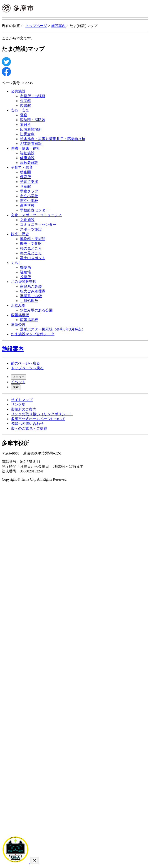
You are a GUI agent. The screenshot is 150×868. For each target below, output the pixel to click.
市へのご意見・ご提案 (29, 428)
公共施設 (18, 91)
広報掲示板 (20, 315)
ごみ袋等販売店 (24, 282)
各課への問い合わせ (27, 424)
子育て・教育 (22, 167)
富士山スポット (33, 258)
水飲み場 (18, 305)
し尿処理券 (29, 301)
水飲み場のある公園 (36, 310)
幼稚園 (25, 172)
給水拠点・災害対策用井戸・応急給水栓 (53, 139)
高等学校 (27, 205)
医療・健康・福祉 (25, 148)
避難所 (25, 125)
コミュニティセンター (38, 225)
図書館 (25, 106)
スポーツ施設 (31, 229)
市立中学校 (29, 201)
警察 (24, 115)
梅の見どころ (31, 253)
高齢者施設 (29, 163)
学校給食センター (34, 210)
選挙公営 (18, 325)
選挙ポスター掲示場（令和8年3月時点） (53, 329)
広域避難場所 (31, 129)
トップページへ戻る (27, 368)
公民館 (25, 101)
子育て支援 (29, 182)
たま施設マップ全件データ (33, 334)
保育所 (25, 177)
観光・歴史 (20, 234)
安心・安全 (20, 110)
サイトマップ (22, 400)
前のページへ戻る (25, 363)
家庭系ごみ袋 (31, 286)
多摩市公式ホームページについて (38, 419)
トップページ (36, 26)
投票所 (25, 277)
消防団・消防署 (33, 120)
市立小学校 (29, 196)
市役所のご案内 (24, 409)
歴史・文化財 (31, 244)
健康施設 (27, 158)
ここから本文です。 (18, 38)
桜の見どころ (31, 248)
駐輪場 (25, 272)
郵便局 (25, 267)
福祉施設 (27, 153)
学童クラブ (29, 191)
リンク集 (18, 405)
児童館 (25, 186)
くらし (16, 263)
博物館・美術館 (33, 239)
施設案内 (58, 26)
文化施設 (27, 220)
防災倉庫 (27, 134)
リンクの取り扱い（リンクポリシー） (42, 414)
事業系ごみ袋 (31, 296)
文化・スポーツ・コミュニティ (36, 215)
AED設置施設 (31, 144)
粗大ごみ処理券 (33, 291)
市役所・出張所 (33, 96)
